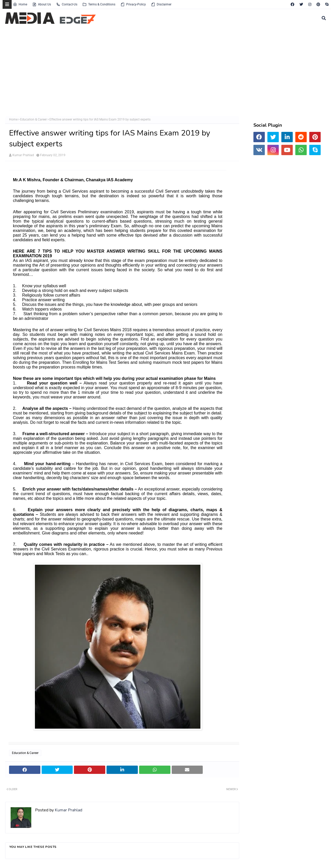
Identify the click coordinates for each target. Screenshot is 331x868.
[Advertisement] (160, 72)
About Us (42, 4)
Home (20, 4)
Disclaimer (161, 4)
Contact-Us (67, 4)
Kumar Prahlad (23, 155)
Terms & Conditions (99, 4)
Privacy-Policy (133, 4)
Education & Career (33, 119)
